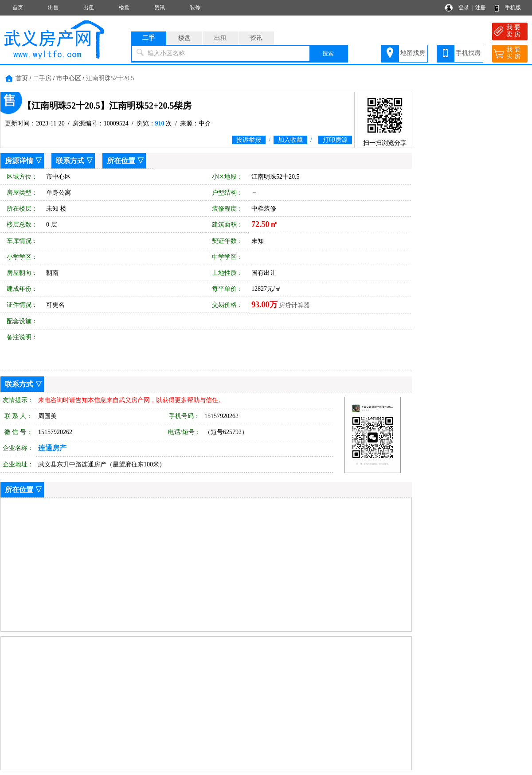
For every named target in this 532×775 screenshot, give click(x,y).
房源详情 (19, 161)
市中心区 (69, 78)
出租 (89, 8)
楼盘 (124, 8)
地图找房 (413, 53)
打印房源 (335, 140)
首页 (18, 8)
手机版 (513, 8)
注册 (481, 8)
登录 (464, 8)
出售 (53, 8)
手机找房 (468, 53)
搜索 (328, 53)
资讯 (160, 8)
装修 (195, 8)
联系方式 (70, 161)
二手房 (42, 78)
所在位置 (121, 161)
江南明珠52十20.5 (110, 78)
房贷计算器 (294, 305)
